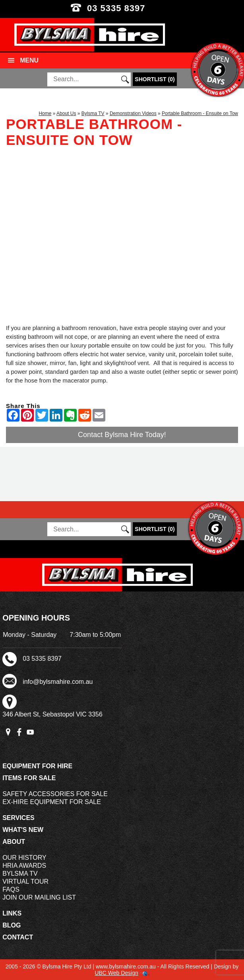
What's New (23, 830)
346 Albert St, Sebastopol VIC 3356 (52, 714)
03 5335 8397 (122, 8)
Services (18, 818)
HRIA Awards (24, 866)
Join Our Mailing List (39, 897)
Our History (24, 858)
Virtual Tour (25, 881)
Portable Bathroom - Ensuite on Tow (200, 113)
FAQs (11, 889)
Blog (12, 925)
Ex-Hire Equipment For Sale (52, 802)
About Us (66, 113)
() (155, 79)
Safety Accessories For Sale (55, 794)
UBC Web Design (116, 973)
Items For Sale (29, 778)
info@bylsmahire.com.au (58, 682)
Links (12, 913)
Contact (18, 937)
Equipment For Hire (37, 766)
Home (45, 113)
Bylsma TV (93, 113)
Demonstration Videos (133, 113)
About (14, 842)
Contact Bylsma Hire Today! (122, 435)
